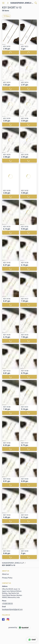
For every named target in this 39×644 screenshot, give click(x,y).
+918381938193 (7, 603)
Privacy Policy (7, 578)
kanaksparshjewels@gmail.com (12, 609)
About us (5, 574)
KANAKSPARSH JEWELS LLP (22, 3)
